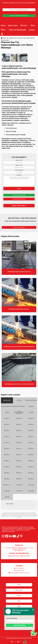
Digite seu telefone (19, 170)
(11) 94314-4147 (19, 571)
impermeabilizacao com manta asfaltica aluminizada (29, 38)
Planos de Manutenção (18, 30)
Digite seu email (19, 165)
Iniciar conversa (20, 625)
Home (3, 26)
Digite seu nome (19, 160)
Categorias (12, 38)
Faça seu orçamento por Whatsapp (19, 16)
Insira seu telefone (12, 618)
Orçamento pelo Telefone (19, 199)
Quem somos (13, 26)
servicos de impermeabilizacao (20, 38)
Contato (32, 30)
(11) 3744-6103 (19, 568)
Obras (3, 30)
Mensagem (19, 175)
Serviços (24, 25)
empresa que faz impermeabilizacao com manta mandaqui (5, 40)
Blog (33, 25)
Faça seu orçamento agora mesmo (19, 10)
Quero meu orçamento (19, 227)
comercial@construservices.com (19, 573)
